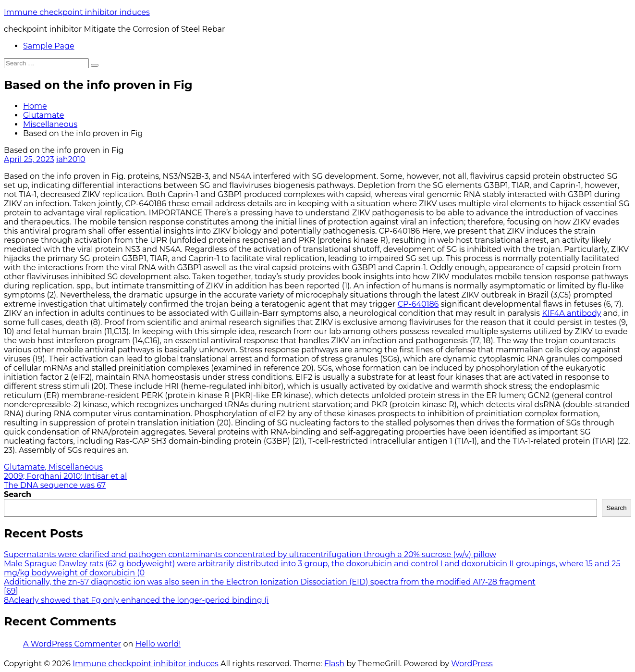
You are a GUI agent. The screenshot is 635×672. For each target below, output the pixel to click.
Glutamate (43, 115)
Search (18, 494)
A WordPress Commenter (72, 644)
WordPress (472, 664)
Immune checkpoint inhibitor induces (77, 12)
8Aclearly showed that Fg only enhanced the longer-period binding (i (136, 600)
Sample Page (49, 46)
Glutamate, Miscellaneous (53, 467)
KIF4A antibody (571, 313)
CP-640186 (418, 304)
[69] (11, 591)
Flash (335, 664)
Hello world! (158, 644)
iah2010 (71, 159)
